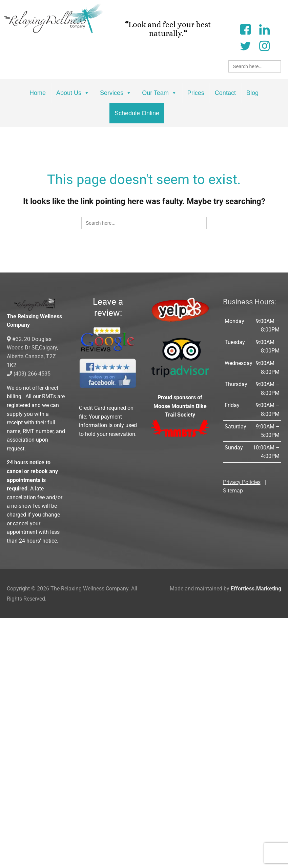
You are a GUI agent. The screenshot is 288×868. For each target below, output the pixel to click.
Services (116, 93)
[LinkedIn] (264, 29)
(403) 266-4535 (29, 374)
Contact (225, 93)
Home (38, 93)
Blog (252, 93)
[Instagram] (264, 45)
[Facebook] (245, 29)
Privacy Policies (242, 482)
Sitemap (233, 491)
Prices (196, 93)
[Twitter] (245, 45)
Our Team (159, 93)
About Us (73, 93)
